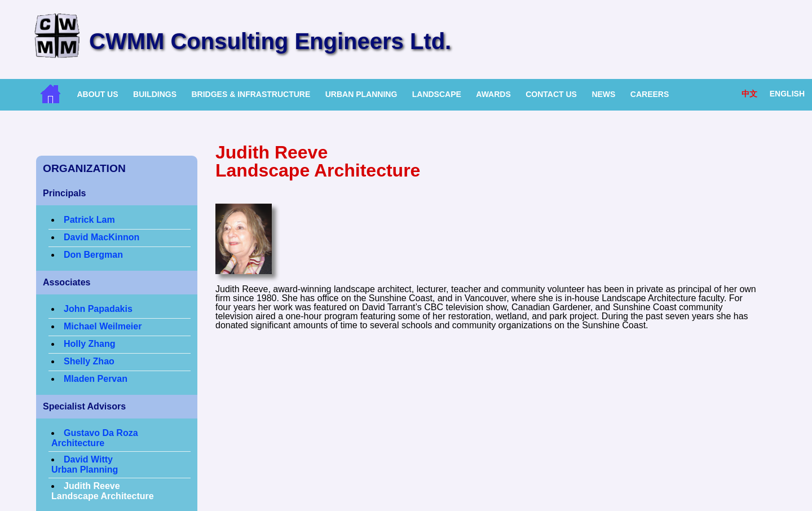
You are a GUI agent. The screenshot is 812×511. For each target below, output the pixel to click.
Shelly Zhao (89, 361)
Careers (650, 94)
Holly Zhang (90, 344)
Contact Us (551, 94)
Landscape (437, 94)
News (603, 94)
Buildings (155, 94)
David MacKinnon (101, 237)
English (787, 94)
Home (50, 94)
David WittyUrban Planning (85, 464)
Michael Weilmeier (103, 326)
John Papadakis (98, 309)
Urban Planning (361, 94)
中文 (749, 94)
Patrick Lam (89, 220)
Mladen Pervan (96, 379)
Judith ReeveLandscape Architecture (103, 491)
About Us (97, 94)
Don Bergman (93, 255)
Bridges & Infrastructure (251, 94)
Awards (493, 94)
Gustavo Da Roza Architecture (95, 438)
